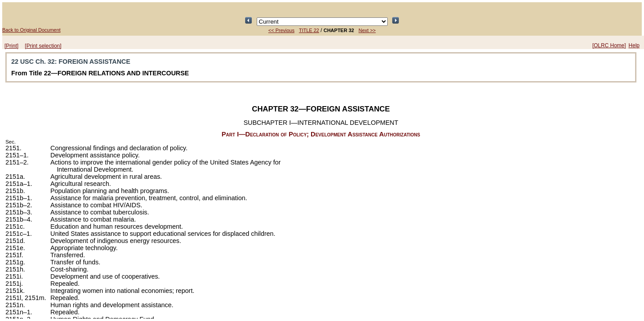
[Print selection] (43, 46)
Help (634, 45)
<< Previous (281, 30)
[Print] (11, 46)
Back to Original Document (31, 30)
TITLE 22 (309, 30)
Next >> (367, 30)
